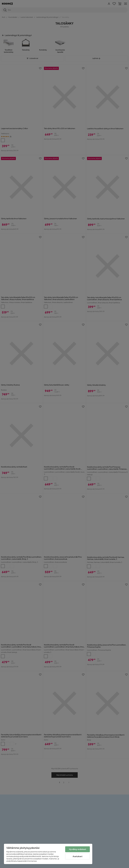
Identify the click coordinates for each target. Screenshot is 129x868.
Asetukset (77, 856)
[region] (48, 854)
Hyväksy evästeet (78, 849)
